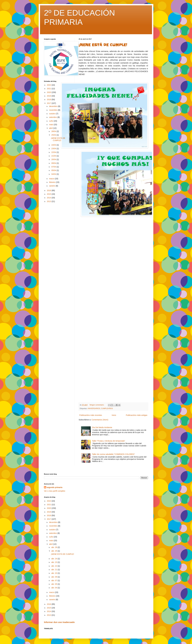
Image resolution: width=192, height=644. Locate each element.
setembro (53, 117)
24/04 (54, 145)
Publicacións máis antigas (137, 415)
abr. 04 (54, 588)
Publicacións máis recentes (91, 415)
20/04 (54, 159)
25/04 (54, 135)
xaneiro (52, 186)
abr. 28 (54, 547)
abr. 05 (54, 584)
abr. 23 (54, 562)
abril (51, 128)
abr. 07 (54, 580)
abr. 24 (54, 559)
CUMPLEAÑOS (107, 409)
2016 (49, 190)
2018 (49, 99)
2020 (49, 92)
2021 (49, 89)
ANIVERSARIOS (94, 409)
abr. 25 (54, 551)
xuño (51, 121)
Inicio (114, 415)
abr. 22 (54, 566)
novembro (53, 110)
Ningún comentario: (97, 405)
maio (51, 125)
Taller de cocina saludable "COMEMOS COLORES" (113, 454)
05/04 (54, 170)
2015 (49, 194)
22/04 (54, 152)
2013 (49, 201)
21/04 (54, 156)
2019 (49, 96)
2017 (49, 103)
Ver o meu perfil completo (55, 491)
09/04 (54, 163)
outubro (52, 114)
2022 (49, 85)
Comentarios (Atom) (100, 420)
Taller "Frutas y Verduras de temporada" (109, 441)
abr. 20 (54, 573)
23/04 (54, 149)
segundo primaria (54, 487)
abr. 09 (54, 577)
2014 (49, 198)
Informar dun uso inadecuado (59, 622)
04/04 (54, 174)
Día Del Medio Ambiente (102, 427)
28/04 (54, 131)
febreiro (52, 182)
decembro (53, 106)
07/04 (54, 167)
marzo (52, 179)
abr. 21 (54, 570)
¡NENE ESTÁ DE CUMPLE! (103, 45)
